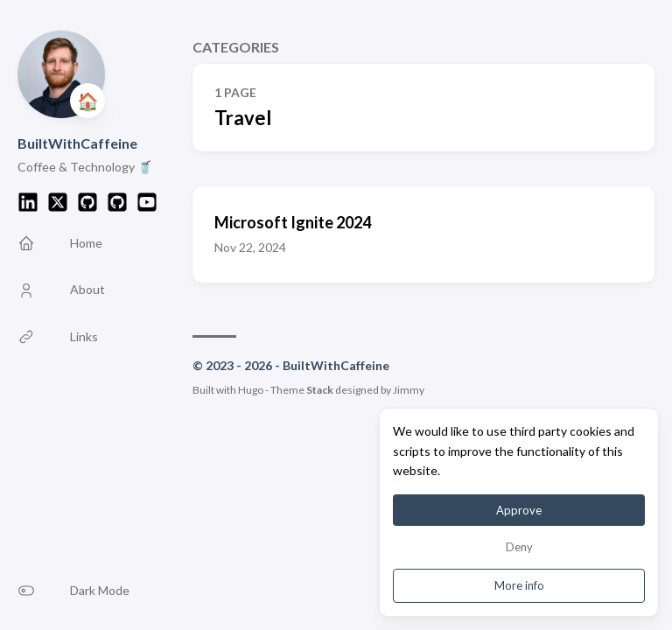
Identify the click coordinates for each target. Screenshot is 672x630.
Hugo (251, 390)
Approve (519, 510)
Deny (519, 547)
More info (519, 585)
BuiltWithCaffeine (77, 143)
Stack (320, 390)
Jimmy (409, 390)
